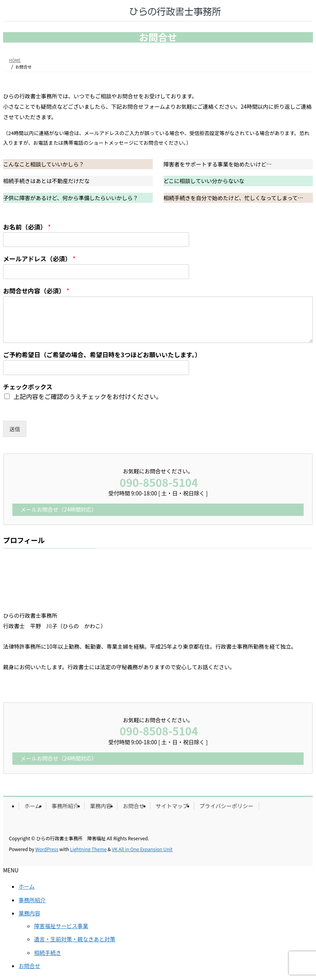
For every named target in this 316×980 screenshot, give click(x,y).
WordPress (47, 849)
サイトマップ (172, 806)
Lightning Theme (88, 849)
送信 (15, 429)
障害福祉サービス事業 (61, 926)
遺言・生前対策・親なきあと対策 (75, 939)
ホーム (32, 806)
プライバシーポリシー (227, 806)
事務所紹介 (65, 806)
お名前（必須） (27, 227)
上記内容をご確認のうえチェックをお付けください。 (88, 396)
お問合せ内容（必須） (36, 291)
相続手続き (48, 953)
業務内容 (101, 806)
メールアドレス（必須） (39, 259)
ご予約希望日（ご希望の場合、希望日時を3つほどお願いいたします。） (102, 355)
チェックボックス (28, 387)
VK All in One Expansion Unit (142, 849)
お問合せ (134, 806)
